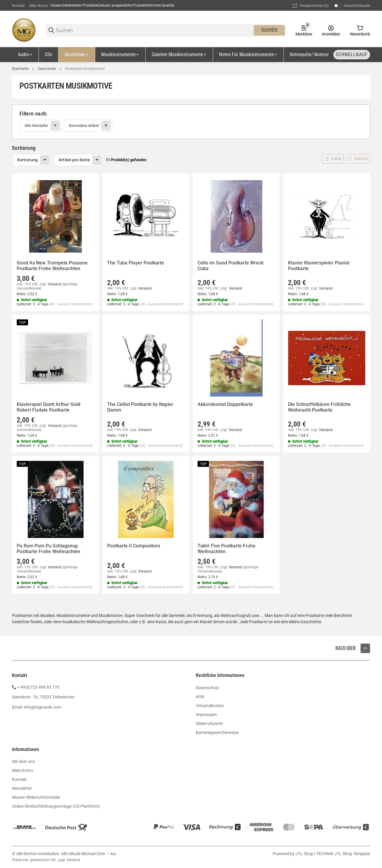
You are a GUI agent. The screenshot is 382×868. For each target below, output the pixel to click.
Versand (55, 284)
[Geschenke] (77, 55)
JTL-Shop (305, 854)
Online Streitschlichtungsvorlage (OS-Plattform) (56, 806)
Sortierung (27, 160)
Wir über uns (23, 761)
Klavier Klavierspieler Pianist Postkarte (319, 266)
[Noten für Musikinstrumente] (248, 55)
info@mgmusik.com (43, 707)
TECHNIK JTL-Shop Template (343, 854)
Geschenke (47, 69)
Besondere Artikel (84, 126)
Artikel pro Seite (74, 160)
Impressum (206, 715)
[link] (191, 122)
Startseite (20, 69)
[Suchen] (154, 30)
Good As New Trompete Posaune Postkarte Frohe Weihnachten (52, 266)
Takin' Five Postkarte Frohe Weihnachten (227, 549)
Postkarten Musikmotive (85, 69)
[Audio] (25, 55)
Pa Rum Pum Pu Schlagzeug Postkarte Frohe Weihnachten (48, 549)
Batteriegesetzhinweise (217, 732)
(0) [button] (310, 6)
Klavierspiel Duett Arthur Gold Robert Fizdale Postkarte (48, 407)
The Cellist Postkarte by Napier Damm (140, 407)
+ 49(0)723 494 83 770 (38, 687)
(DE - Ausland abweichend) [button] (71, 304)
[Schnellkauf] (352, 55)
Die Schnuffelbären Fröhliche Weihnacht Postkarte (319, 407)
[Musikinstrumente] (120, 55)
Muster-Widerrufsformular (36, 797)
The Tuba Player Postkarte (136, 263)
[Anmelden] (331, 30)
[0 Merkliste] (304, 30)
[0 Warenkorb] (360, 30)
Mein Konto (39, 6)
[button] (333, 159)
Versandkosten (210, 706)
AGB (200, 697)
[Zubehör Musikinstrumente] (179, 55)
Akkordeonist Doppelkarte (225, 404)
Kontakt (18, 6)
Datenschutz (208, 688)
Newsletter (22, 788)
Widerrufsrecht (210, 724)
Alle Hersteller (36, 126)
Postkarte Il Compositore (134, 546)
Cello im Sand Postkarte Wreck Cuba (231, 266)
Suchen (269, 30)
